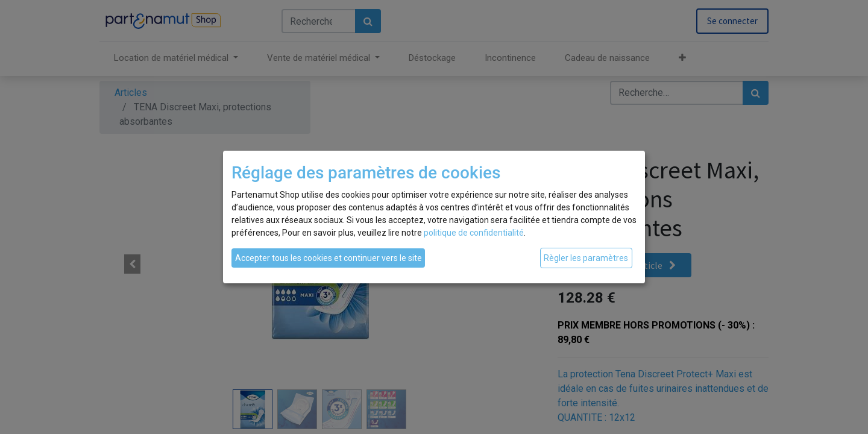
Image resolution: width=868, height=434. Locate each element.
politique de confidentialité (474, 233)
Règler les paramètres (586, 258)
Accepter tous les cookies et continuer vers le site (329, 258)
